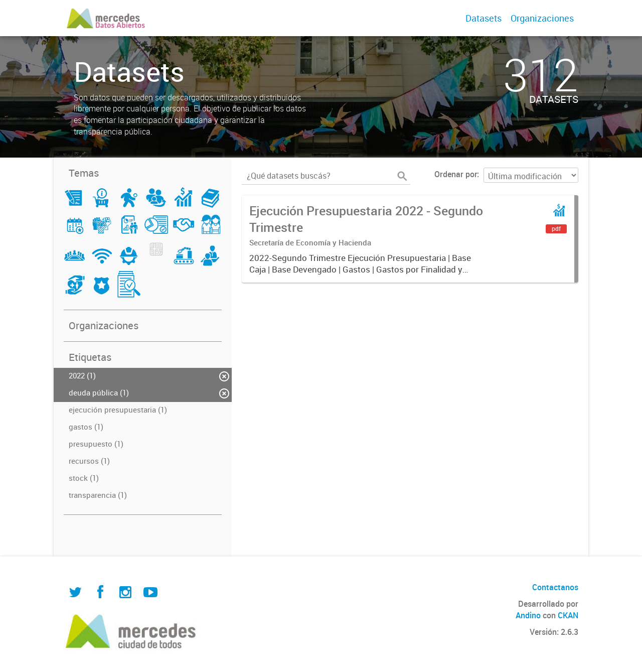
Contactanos (555, 587)
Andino (528, 615)
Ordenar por (456, 174)
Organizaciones (542, 18)
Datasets (484, 18)
